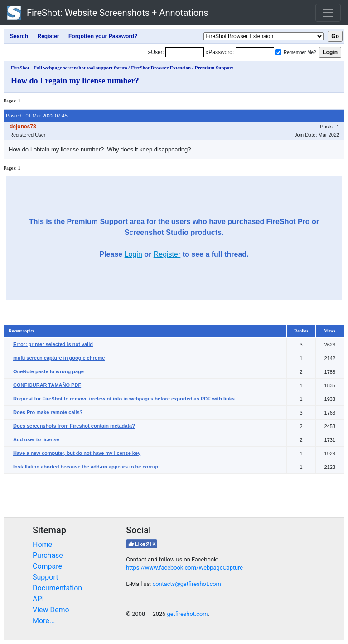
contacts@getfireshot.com (186, 584)
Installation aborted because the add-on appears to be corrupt (87, 467)
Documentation (57, 588)
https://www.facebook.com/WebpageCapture (184, 568)
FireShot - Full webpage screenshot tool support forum (69, 68)
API (38, 599)
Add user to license (36, 439)
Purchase (48, 555)
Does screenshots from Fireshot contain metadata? (74, 426)
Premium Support (214, 68)
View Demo (51, 610)
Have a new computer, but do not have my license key (77, 453)
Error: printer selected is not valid (53, 344)
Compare (47, 566)
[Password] (255, 52)
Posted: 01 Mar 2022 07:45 (37, 116)
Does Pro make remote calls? (48, 412)
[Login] (185, 52)
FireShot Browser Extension (161, 68)
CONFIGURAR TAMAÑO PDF (47, 385)
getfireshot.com (187, 614)
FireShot (108, 13)
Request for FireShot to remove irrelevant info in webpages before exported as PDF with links (124, 399)
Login (133, 254)
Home (42, 544)
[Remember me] (278, 52)
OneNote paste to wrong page (48, 371)
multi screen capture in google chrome (59, 358)
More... (44, 621)
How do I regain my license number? (75, 81)
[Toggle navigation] (328, 13)
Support (45, 577)
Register (167, 254)
